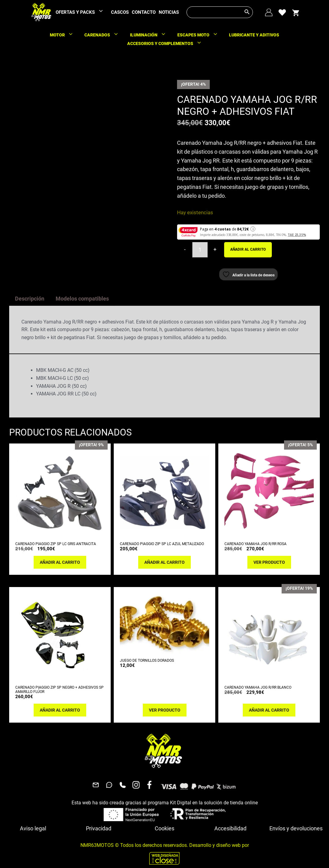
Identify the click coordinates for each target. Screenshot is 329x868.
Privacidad (99, 828)
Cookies (164, 828)
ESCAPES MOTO (201, 35)
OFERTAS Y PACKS (83, 12)
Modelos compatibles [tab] (82, 299)
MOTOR (65, 35)
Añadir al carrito (248, 249)
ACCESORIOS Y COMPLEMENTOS (167, 43)
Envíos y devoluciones (296, 828)
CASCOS (120, 12)
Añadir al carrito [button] (60, 562)
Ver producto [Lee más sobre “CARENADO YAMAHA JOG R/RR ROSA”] (269, 562)
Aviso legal (33, 828)
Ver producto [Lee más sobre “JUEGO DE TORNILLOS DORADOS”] (165, 710)
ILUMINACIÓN (151, 35)
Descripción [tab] (30, 299)
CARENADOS (104, 35)
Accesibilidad (230, 828)
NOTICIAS (169, 12)
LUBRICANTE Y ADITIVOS (254, 35)
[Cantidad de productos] (200, 250)
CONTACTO (144, 12)
